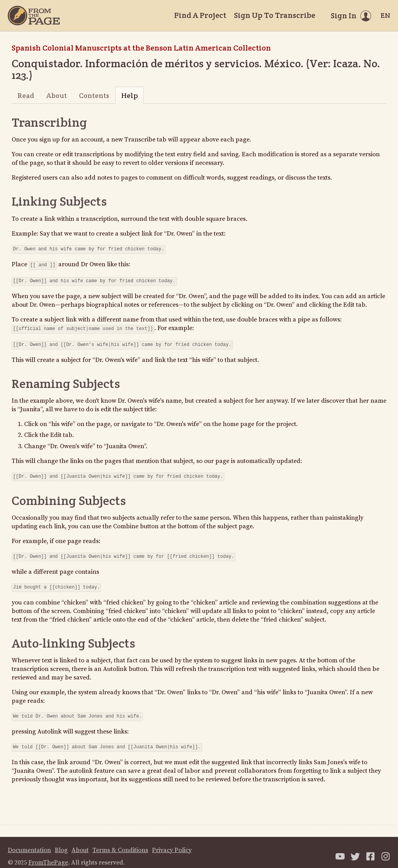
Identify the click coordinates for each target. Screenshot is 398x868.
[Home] (34, 16)
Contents (94, 95)
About (57, 95)
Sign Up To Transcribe (275, 15)
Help (130, 95)
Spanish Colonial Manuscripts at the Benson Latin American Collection (141, 48)
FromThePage (48, 855)
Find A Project (200, 15)
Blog (61, 842)
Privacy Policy (172, 842)
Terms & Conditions (120, 842)
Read (26, 95)
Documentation (29, 842)
